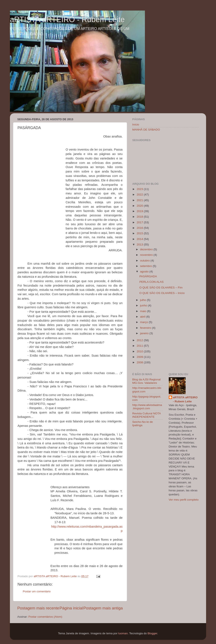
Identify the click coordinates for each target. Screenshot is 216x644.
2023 (140, 189)
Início (136, 125)
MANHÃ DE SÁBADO (146, 130)
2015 (140, 233)
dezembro (147, 249)
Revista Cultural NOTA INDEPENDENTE (146, 415)
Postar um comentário (37, 591)
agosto (145, 271)
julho (143, 300)
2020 (140, 206)
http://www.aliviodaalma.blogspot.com (147, 407)
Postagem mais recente (38, 608)
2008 (140, 362)
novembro (147, 255)
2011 (140, 346)
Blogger (152, 633)
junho (144, 305)
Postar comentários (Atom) (45, 617)
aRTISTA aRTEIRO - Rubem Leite (67, 20)
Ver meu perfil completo (184, 500)
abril (143, 317)
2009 (140, 357)
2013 (140, 245)
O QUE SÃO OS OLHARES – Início (162, 293)
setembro (146, 266)
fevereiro (146, 328)
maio (144, 311)
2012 (140, 340)
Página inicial (71, 608)
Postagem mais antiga (103, 608)
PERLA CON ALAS (152, 282)
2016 (140, 228)
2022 (140, 195)
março (144, 322)
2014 (140, 239)
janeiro (145, 333)
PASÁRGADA (148, 276)
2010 (140, 351)
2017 (140, 222)
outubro (145, 261)
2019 (140, 211)
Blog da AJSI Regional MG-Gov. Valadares (146, 381)
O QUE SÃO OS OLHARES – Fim (161, 288)
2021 (140, 200)
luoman (123, 633)
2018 (140, 217)
